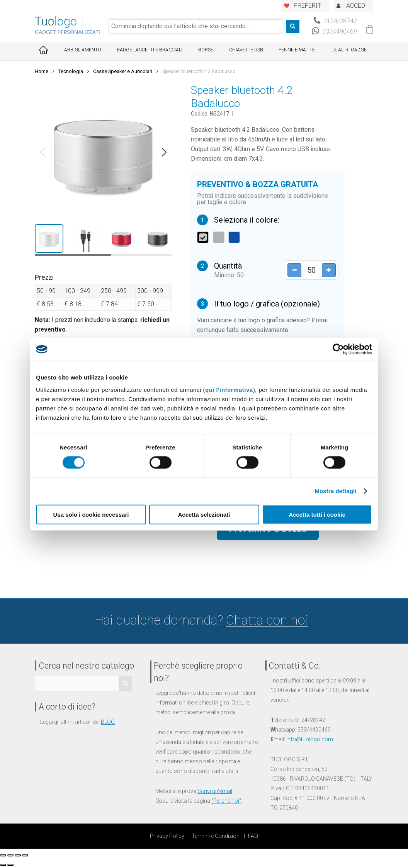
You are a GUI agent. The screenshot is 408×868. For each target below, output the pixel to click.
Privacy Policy (167, 836)
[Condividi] (10, 855)
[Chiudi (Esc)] (3, 855)
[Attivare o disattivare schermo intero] (18, 855)
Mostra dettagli (335, 491)
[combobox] (196, 26)
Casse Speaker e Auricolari (123, 71)
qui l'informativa (229, 389)
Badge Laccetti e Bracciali (150, 50)
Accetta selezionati (204, 514)
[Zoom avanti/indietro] (25, 855)
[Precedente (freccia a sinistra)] (3, 865)
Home (42, 71)
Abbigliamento (83, 50)
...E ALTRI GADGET (350, 50)
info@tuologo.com (310, 739)
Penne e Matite (297, 50)
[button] (42, 152)
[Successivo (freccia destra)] (10, 865)
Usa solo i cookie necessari (91, 514)
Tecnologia (71, 71)
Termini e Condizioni (216, 836)
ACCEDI (357, 6)
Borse (206, 50)
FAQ (253, 836)
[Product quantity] (309, 270)
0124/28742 (335, 21)
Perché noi (226, 801)
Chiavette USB (246, 50)
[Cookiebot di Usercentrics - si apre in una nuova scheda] (338, 349)
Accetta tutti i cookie (317, 514)
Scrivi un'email (215, 791)
